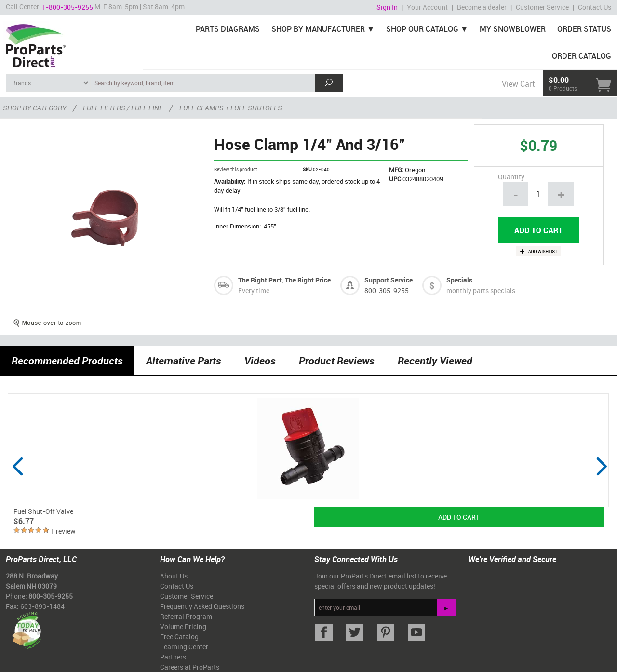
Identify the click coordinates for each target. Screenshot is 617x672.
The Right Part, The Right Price (284, 280)
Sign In (387, 7)
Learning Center (184, 647)
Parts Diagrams (228, 29)
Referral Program (186, 616)
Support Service (389, 280)
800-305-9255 (387, 290)
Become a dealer (482, 7)
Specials (459, 280)
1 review (63, 531)
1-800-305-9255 (67, 7)
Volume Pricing (183, 626)
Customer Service (542, 7)
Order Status (584, 29)
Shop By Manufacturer (318, 29)
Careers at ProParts (190, 667)
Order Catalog (582, 56)
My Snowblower (513, 29)
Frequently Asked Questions (202, 606)
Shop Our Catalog (422, 29)
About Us (174, 576)
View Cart (518, 84)
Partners (173, 657)
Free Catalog (179, 637)
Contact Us (595, 7)
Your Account (427, 7)
